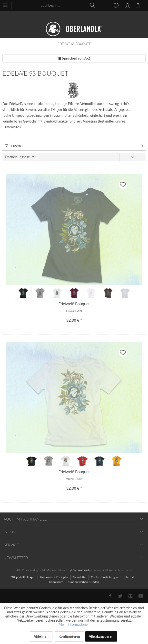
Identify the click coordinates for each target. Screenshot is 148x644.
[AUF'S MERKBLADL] (123, 185)
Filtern (13, 146)
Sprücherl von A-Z (74, 58)
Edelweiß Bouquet (74, 304)
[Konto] (127, 5)
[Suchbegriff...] (68, 5)
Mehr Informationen (74, 624)
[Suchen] (93, 5)
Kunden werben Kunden (83, 582)
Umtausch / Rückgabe (55, 577)
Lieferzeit (128, 577)
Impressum (57, 582)
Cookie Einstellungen (105, 577)
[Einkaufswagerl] (139, 5)
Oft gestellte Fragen (24, 577)
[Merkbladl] (115, 5)
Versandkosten (83, 570)
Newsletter (80, 577)
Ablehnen (41, 636)
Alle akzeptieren (101, 636)
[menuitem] (8, 5)
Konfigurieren (69, 636)
